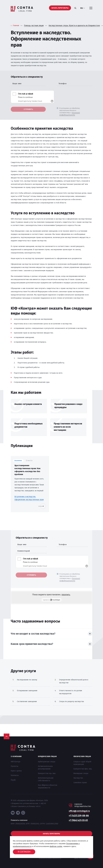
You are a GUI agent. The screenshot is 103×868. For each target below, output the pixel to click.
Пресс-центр (16, 771)
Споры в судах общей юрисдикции (82, 763)
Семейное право (80, 783)
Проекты (14, 766)
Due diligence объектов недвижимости (48, 786)
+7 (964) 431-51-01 (78, 820)
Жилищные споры (81, 773)
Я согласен (24, 852)
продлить (66, 595)
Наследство (78, 778)
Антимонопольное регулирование (45, 768)
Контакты (15, 775)
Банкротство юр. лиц (47, 773)
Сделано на (51, 600)
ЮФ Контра (15, 762)
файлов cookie (56, 846)
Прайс (13, 780)
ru (83, 8)
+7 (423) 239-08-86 (79, 816)
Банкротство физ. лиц (83, 769)
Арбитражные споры (47, 762)
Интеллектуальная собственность (46, 779)
